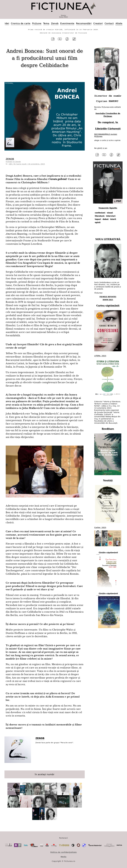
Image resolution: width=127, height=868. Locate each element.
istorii (113, 219)
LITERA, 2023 (100, 356)
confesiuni (100, 213)
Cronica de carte (21, 23)
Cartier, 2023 (100, 528)
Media (63, 857)
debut (106, 219)
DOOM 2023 (108, 300)
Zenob (55, 23)
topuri (98, 219)
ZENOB (10, 159)
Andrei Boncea (24, 51)
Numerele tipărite (108, 208)
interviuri (111, 216)
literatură (100, 216)
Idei (7, 23)
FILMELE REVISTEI (108, 297)
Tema (46, 23)
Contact (109, 23)
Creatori (98, 23)
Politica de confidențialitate (63, 852)
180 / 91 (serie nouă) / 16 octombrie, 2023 (27, 164)
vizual (110, 213)
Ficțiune (37, 23)
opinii (98, 222)
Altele (119, 23)
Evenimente (67, 23)
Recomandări (84, 23)
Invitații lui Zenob (13, 162)
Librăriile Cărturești (108, 129)
